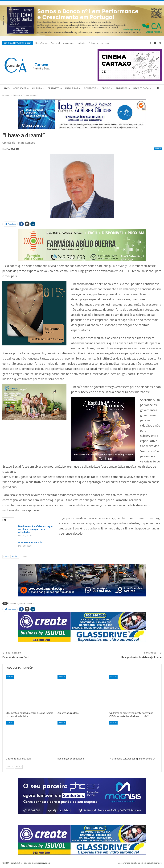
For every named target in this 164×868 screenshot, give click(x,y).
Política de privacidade (99, 43)
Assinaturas (69, 43)
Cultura (37, 88)
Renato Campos (26, 603)
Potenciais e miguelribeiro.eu (148, 863)
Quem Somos (42, 43)
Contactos (81, 43)
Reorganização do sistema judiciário (141, 657)
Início (7, 88)
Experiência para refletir (16, 657)
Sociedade (90, 88)
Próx (15, 557)
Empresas (122, 88)
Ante (6, 557)
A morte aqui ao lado (30, 542)
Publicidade (56, 43)
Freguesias (72, 88)
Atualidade (20, 88)
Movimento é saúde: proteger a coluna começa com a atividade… (36, 529)
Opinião (106, 88)
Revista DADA (141, 88)
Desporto (54, 88)
